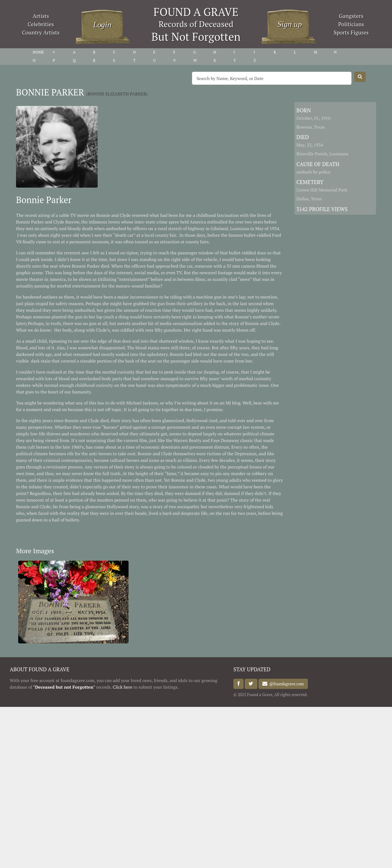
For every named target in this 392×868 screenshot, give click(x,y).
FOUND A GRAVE (196, 12)
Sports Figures (351, 32)
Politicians (351, 24)
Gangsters (351, 16)
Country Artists (41, 32)
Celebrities (41, 24)
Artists (41, 16)
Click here (123, 687)
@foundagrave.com (286, 684)
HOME (38, 52)
